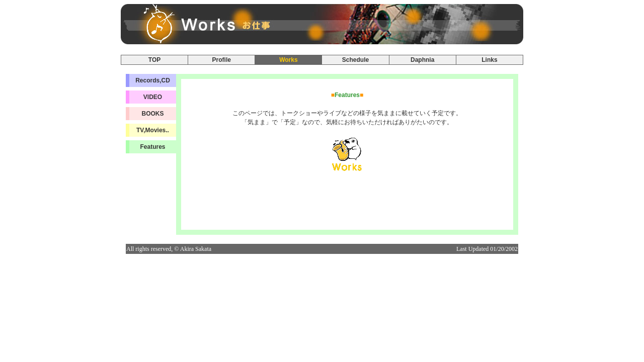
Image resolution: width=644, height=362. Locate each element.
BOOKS (152, 114)
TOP (154, 60)
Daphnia (422, 60)
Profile (222, 60)
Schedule (355, 60)
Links (489, 60)
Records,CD (153, 80)
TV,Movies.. (153, 130)
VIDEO (153, 97)
